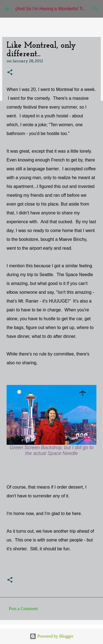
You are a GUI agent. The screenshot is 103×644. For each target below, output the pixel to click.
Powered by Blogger (52, 636)
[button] (10, 73)
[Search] (95, 9)
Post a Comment (23, 609)
